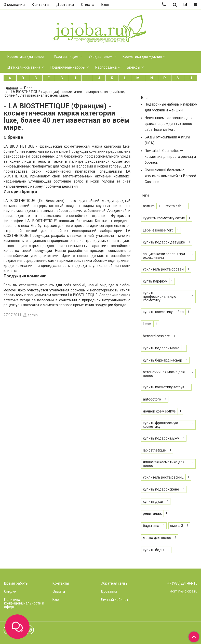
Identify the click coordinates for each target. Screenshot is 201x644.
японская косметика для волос (164, 464)
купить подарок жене (161, 489)
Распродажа (106, 67)
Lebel (147, 324)
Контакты (41, 5)
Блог (106, 5)
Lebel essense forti (158, 230)
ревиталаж (152, 513)
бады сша (151, 526)
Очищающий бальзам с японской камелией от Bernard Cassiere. (170, 176)
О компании (14, 5)
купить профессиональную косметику (160, 297)
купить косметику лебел (163, 312)
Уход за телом (100, 57)
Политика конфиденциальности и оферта (24, 603)
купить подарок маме (161, 348)
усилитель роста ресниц (163, 477)
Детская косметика (24, 67)
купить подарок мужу (161, 438)
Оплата (88, 5)
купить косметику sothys (164, 387)
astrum (149, 206)
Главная (11, 88)
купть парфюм (155, 281)
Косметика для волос (25, 57)
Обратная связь (114, 583)
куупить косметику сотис (164, 218)
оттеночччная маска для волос (164, 374)
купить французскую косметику (160, 425)
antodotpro (152, 399)
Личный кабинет (115, 600)
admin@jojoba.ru (184, 591)
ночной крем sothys (159, 411)
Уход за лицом (66, 57)
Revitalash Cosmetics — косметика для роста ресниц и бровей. (170, 157)
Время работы (16, 583)
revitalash (173, 206)
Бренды (133, 67)
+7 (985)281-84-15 (182, 583)
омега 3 (177, 526)
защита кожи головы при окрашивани (164, 256)
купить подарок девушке (164, 242)
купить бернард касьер (163, 360)
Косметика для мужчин (142, 57)
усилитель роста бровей (163, 269)
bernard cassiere (156, 336)
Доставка (65, 5)
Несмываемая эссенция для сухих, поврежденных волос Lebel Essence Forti (169, 124)
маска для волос (157, 538)
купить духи (153, 501)
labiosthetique (154, 450)
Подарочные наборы (68, 67)
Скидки (10, 591)
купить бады (153, 550)
